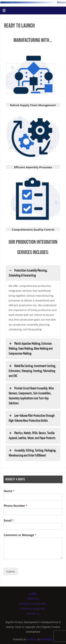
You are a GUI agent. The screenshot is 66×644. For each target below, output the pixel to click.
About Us (32, 599)
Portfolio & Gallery (32, 609)
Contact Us (32, 614)
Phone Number (15, 506)
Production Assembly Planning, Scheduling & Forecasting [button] (28, 273)
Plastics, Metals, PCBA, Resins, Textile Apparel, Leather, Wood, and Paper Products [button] (32, 435)
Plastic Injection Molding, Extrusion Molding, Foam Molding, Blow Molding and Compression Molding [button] (31, 348)
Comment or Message (20, 535)
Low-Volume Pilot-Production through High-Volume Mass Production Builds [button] (32, 418)
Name (9, 491)
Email (9, 521)
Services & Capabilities (32, 604)
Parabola (32, 639)
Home (32, 594)
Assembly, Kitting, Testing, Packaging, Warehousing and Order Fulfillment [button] (32, 453)
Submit (11, 571)
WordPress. (47, 639)
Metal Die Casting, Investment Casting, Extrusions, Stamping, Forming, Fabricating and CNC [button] (32, 371)
